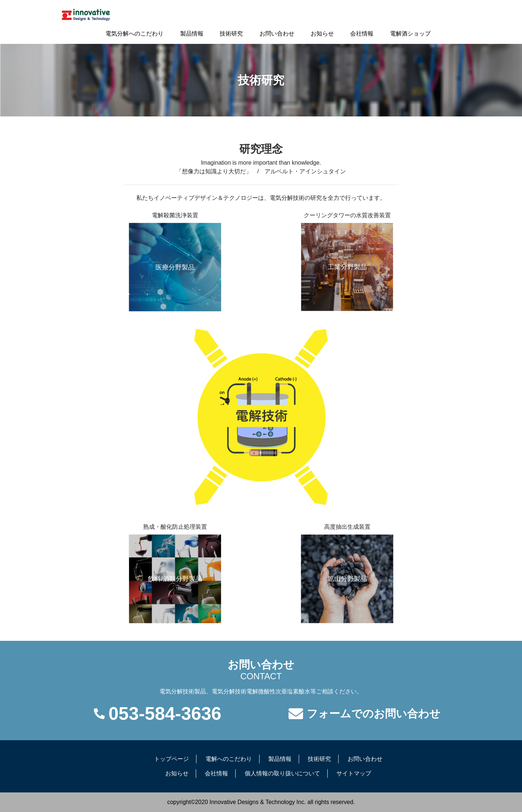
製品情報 (192, 34)
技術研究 (231, 34)
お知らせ (322, 34)
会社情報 (362, 34)
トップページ (171, 759)
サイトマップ (354, 773)
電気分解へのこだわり (134, 34)
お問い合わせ (277, 34)
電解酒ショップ (410, 34)
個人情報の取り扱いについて (282, 773)
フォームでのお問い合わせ (374, 714)
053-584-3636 (165, 714)
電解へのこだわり (229, 759)
